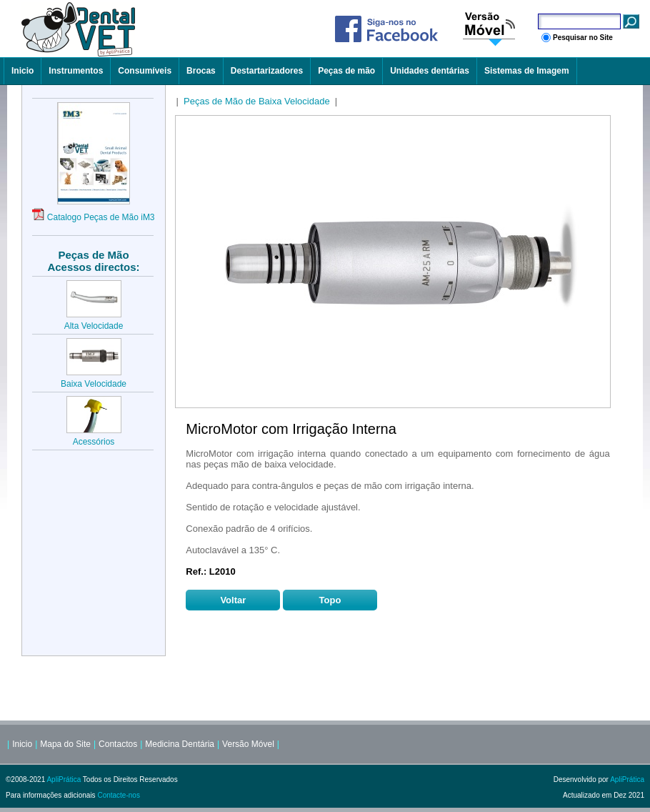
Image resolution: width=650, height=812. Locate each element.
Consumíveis (145, 71)
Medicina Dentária (180, 744)
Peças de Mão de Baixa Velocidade (257, 101)
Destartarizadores (267, 71)
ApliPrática (64, 779)
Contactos (118, 744)
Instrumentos (76, 71)
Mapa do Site (65, 744)
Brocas (201, 71)
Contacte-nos (118, 795)
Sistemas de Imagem (527, 71)
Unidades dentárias (430, 71)
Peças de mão (346, 71)
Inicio (22, 71)
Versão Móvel (248, 744)
